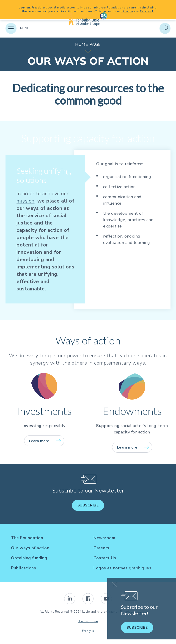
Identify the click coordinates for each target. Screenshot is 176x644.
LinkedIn (127, 11)
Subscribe (88, 505)
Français (88, 631)
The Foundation (27, 538)
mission (26, 201)
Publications (23, 568)
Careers (101, 548)
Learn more (39, 441)
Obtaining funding (29, 558)
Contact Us (105, 558)
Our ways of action (30, 548)
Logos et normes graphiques (122, 568)
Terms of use (88, 621)
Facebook (147, 11)
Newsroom (104, 538)
